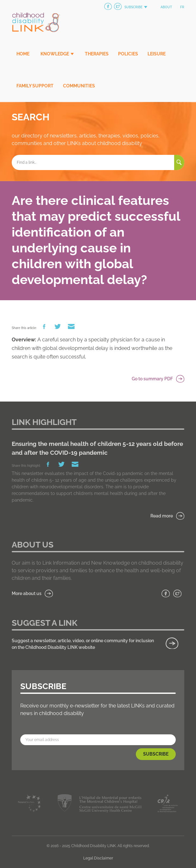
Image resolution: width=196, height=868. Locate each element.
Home (23, 54)
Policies (128, 54)
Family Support (35, 86)
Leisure (157, 54)
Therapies (97, 54)
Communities (79, 86)
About (166, 7)
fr (182, 7)
